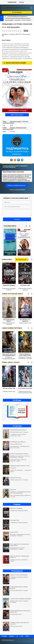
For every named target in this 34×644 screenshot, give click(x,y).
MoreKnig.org (3, 2)
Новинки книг (12, 2)
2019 (11, 125)
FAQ (22, 636)
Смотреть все (21, 260)
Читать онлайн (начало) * (17, 185)
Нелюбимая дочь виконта (25, 320)
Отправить (17, 219)
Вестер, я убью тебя (9, 388)
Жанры (22, 2)
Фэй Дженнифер (9, 20)
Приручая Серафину (9, 285)
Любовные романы (16, 121)
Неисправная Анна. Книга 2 (9, 320)
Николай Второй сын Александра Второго (9, 355)
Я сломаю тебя (25, 285)
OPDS (27, 636)
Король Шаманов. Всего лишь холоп (25, 355)
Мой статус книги (17, 115)
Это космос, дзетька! (25, 388)
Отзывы (4, 636)
